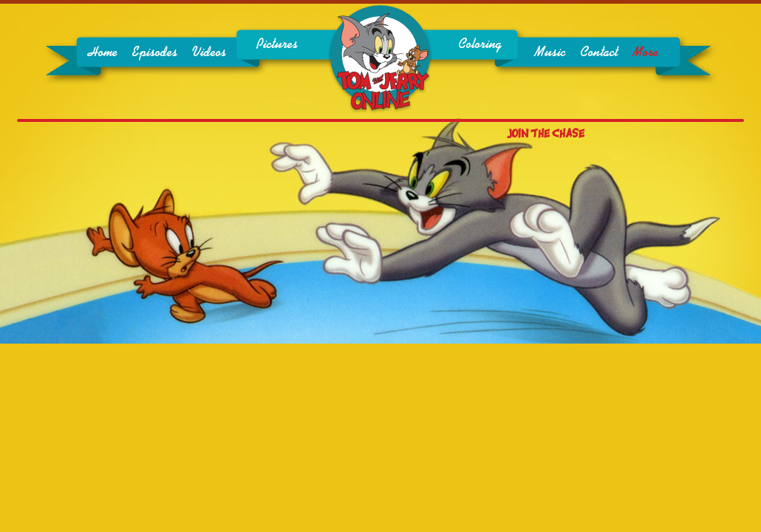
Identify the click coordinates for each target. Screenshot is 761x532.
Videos (209, 52)
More (645, 52)
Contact (599, 52)
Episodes (155, 52)
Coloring (480, 44)
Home (103, 52)
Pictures (277, 44)
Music (550, 52)
